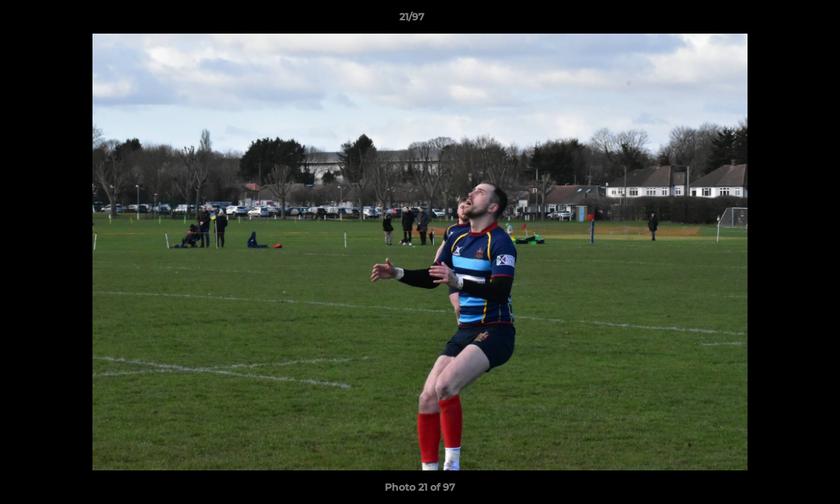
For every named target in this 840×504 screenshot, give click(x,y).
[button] (781, 20)
